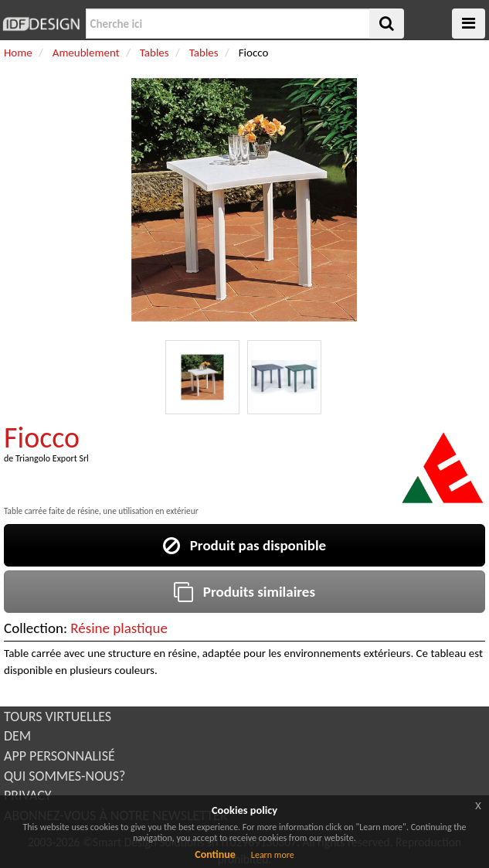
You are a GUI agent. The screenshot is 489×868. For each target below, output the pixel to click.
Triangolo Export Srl (52, 458)
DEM (17, 736)
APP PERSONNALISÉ (59, 756)
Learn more (273, 855)
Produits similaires (244, 592)
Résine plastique (119, 628)
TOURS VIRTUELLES (58, 717)
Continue (215, 854)
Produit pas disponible (244, 545)
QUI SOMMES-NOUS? (65, 776)
